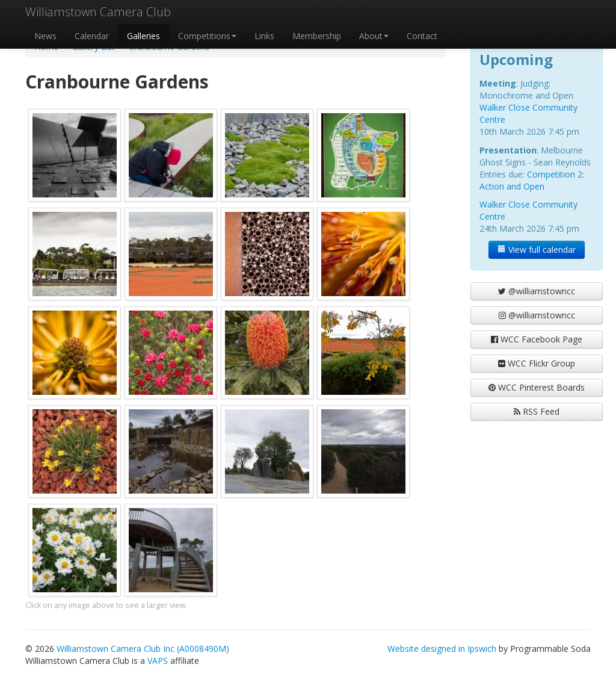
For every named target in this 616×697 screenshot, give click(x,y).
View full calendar (537, 249)
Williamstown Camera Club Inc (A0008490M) (143, 649)
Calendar (92, 36)
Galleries (143, 36)
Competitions (207, 36)
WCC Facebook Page (537, 339)
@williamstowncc (537, 291)
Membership (317, 36)
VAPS (158, 661)
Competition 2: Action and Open (532, 180)
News (45, 36)
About (374, 36)
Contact (422, 36)
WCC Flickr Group (537, 363)
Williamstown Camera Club (98, 12)
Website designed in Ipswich (442, 649)
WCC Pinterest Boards (537, 387)
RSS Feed (537, 411)
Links (264, 36)
